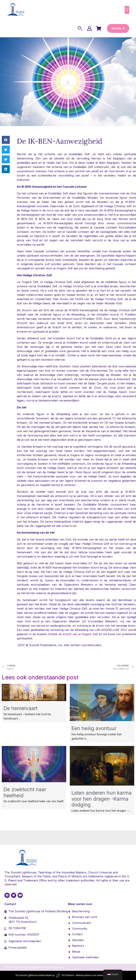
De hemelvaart (21, 708)
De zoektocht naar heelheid (25, 792)
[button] (127, 10)
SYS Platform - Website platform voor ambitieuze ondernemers (91, 975)
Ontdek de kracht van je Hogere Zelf (73, 634)
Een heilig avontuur (94, 728)
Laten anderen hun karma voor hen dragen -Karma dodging (102, 799)
